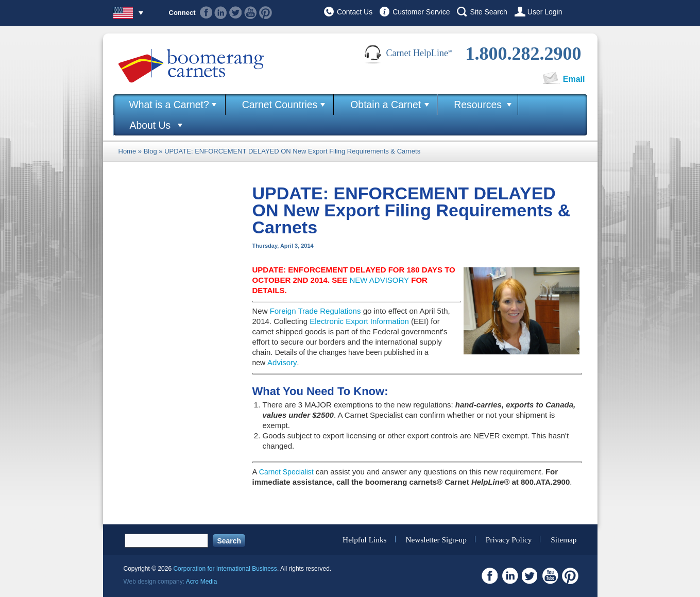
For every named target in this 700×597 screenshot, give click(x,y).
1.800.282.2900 (524, 54)
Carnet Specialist (286, 472)
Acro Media (202, 582)
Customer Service (421, 12)
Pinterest (266, 13)
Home (127, 151)
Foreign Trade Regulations (315, 311)
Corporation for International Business (225, 569)
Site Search (488, 12)
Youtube (251, 13)
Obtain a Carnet (386, 105)
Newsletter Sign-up (436, 539)
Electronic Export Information (359, 321)
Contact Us (355, 12)
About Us (150, 125)
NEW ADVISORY (379, 280)
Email (574, 79)
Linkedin (221, 13)
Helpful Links (364, 539)
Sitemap (564, 539)
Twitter (236, 13)
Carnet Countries (280, 105)
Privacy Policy (509, 539)
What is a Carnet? (169, 105)
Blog (150, 151)
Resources (478, 105)
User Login (545, 12)
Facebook (206, 13)
